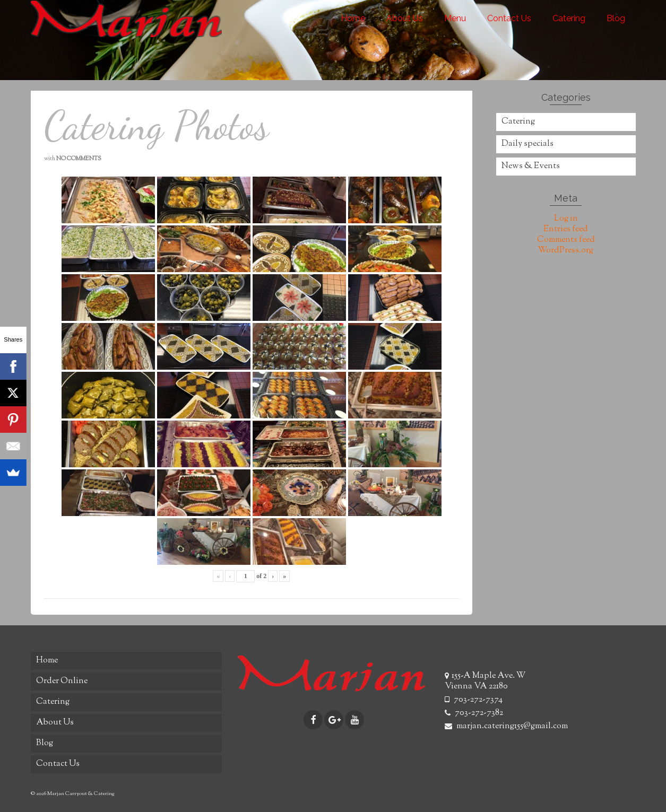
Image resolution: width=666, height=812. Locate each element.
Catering (518, 122)
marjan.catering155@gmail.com (506, 726)
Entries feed (566, 229)
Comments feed (566, 240)
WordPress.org (566, 251)
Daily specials (527, 144)
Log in (566, 219)
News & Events (531, 166)
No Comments (79, 159)
